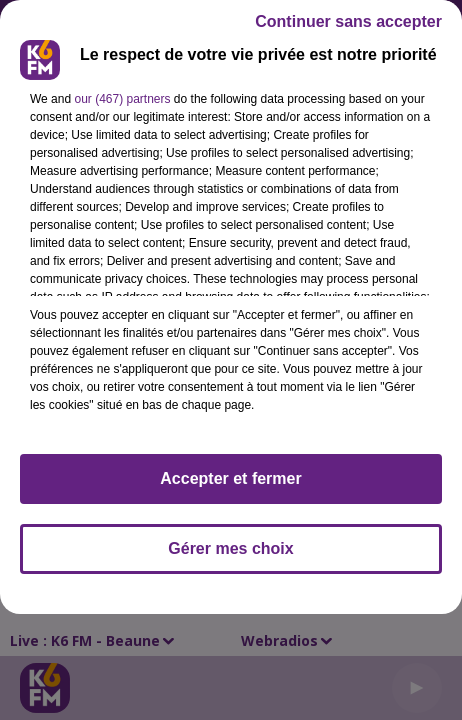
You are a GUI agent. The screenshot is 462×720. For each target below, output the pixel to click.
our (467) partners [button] (122, 99)
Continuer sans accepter (348, 21)
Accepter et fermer (230, 478)
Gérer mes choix (230, 548)
